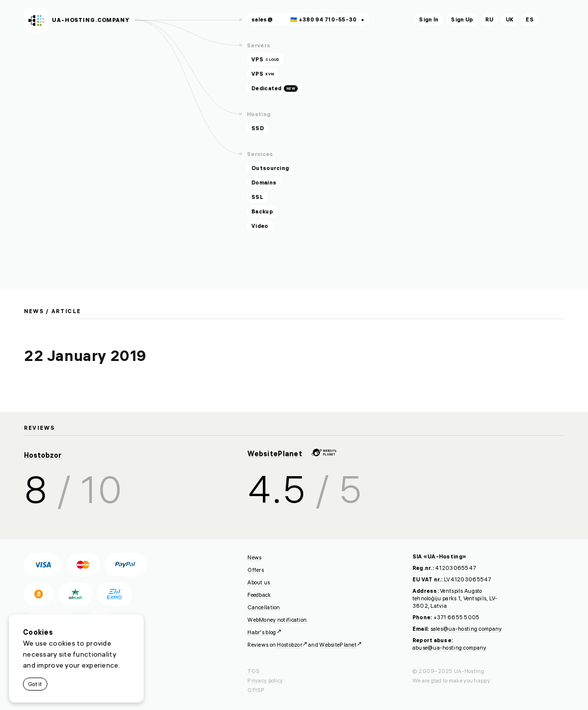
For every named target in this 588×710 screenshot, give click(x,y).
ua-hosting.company (91, 20)
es (530, 19)
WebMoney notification (277, 620)
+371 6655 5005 (457, 617)
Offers (256, 570)
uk (510, 19)
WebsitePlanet (292, 454)
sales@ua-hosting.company (466, 629)
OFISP (256, 690)
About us (259, 582)
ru (489, 19)
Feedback (259, 595)
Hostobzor (43, 455)
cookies (62, 643)
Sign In (429, 19)
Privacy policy (265, 681)
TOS (254, 671)
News (34, 311)
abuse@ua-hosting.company (450, 648)
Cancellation (264, 607)
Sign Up (462, 19)
